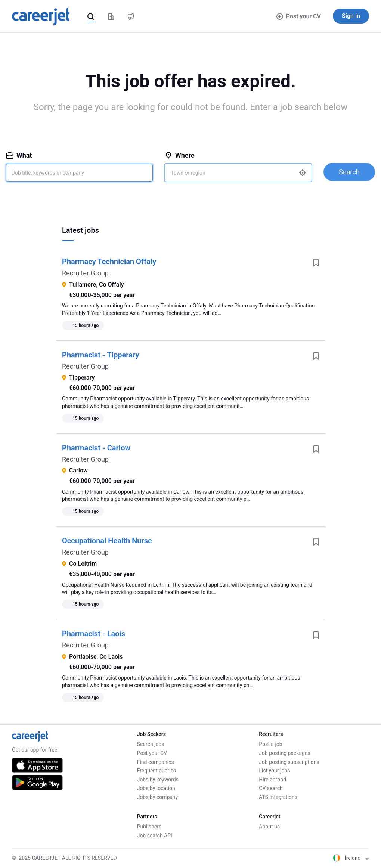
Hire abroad (272, 780)
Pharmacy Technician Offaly (109, 262)
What (19, 155)
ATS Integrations (278, 797)
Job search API (155, 836)
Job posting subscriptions (289, 762)
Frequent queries (157, 771)
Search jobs (151, 744)
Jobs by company (158, 797)
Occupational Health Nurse (107, 541)
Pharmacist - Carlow (96, 448)
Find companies (156, 762)
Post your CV (299, 16)
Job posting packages (284, 753)
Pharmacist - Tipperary (100, 355)
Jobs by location (156, 788)
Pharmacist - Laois (94, 634)
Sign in (351, 16)
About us (269, 827)
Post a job (270, 744)
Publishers (149, 827)
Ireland (351, 858)
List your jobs (274, 771)
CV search (271, 788)
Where (180, 155)
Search (349, 172)
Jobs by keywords (158, 780)
